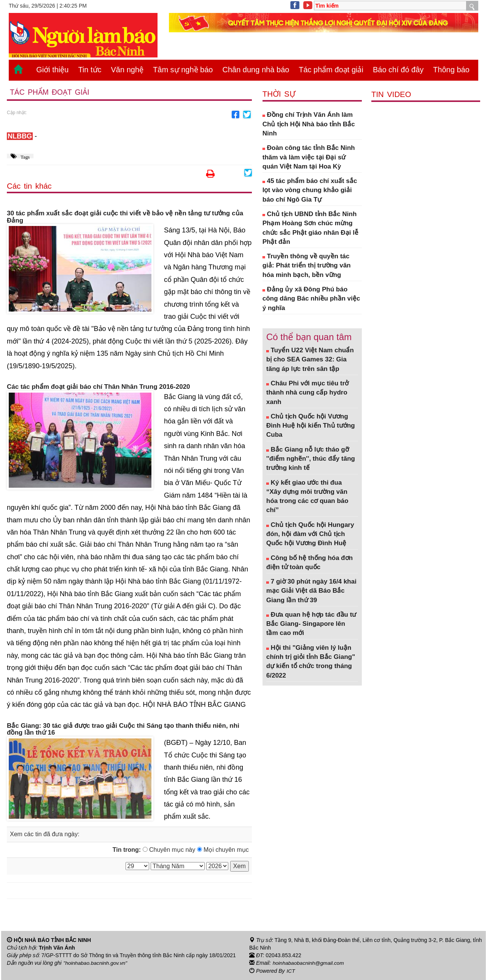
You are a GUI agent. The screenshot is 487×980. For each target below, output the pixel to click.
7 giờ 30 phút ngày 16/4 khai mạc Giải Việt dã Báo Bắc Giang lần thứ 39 (311, 591)
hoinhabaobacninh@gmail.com (309, 963)
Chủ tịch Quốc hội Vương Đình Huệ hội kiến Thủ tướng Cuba (311, 426)
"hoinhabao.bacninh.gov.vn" (96, 963)
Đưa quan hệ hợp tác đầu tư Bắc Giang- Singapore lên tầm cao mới (311, 624)
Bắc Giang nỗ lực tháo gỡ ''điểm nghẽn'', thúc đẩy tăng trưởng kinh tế (311, 459)
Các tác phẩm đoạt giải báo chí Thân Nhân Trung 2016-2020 (99, 387)
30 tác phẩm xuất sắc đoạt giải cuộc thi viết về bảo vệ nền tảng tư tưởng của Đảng (125, 217)
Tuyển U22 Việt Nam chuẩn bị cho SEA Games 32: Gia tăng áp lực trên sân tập (310, 360)
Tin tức (90, 70)
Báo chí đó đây (398, 70)
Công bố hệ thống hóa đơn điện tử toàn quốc (310, 562)
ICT (291, 971)
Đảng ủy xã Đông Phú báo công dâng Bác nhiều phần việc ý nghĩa (311, 299)
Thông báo (451, 70)
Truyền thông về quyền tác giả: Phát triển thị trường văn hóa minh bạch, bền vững (307, 266)
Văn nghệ (127, 70)
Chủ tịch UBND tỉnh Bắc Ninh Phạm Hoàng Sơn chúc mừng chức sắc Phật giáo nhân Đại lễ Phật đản (310, 228)
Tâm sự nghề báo (183, 70)
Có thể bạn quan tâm (309, 337)
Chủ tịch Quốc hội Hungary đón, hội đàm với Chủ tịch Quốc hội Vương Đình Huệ (310, 534)
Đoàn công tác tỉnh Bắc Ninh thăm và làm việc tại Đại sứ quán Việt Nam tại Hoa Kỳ (309, 157)
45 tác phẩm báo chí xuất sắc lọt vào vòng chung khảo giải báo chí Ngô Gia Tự (310, 190)
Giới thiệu (52, 70)
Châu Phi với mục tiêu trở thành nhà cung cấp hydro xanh (308, 393)
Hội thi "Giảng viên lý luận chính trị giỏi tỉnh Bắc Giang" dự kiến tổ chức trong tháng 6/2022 (311, 662)
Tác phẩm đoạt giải (331, 70)
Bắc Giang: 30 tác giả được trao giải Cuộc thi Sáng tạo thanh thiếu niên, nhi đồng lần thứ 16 (123, 729)
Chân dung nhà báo (256, 70)
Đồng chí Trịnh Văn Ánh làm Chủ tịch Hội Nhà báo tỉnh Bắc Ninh (309, 124)
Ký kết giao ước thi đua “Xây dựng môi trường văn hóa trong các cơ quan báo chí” (307, 496)
